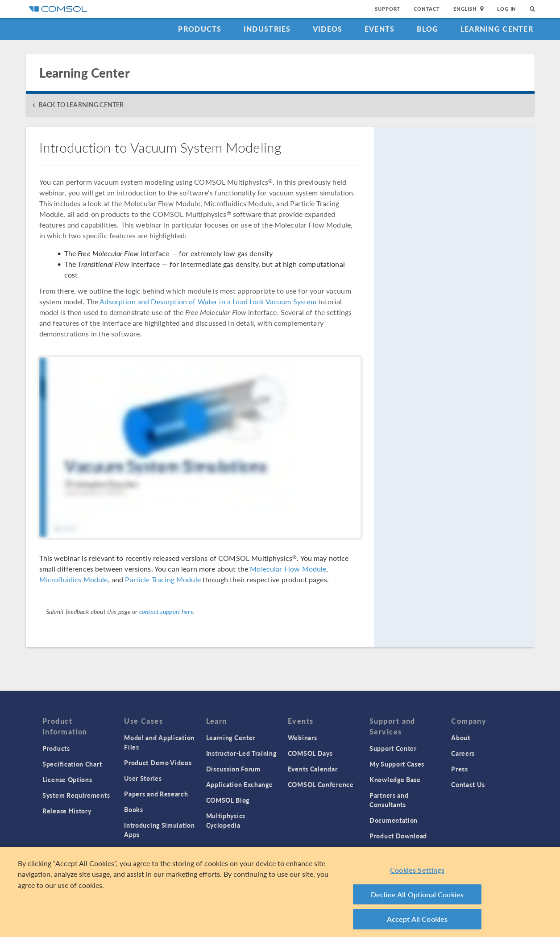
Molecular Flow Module (288, 569)
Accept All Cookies (417, 922)
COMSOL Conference (321, 784)
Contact (427, 9)
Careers (463, 753)
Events (380, 29)
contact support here (166, 611)
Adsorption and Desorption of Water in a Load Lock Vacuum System (208, 301)
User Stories (143, 778)
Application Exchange (240, 784)
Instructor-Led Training (241, 753)
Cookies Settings (417, 873)
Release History (67, 811)
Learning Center (497, 29)
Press (460, 769)
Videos (328, 29)
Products (200, 29)
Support (388, 9)
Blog (428, 29)
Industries (267, 29)
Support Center (393, 748)
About (461, 738)
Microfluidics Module (74, 579)
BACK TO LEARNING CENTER (81, 105)
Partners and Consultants (389, 800)
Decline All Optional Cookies (417, 897)
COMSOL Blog (228, 800)
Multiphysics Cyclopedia (226, 820)
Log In (507, 9)
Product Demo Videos (158, 763)
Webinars (303, 738)
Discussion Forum (233, 769)
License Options (67, 779)
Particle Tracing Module (163, 579)
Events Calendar (313, 769)
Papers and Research (156, 794)
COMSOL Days (310, 753)
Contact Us (468, 784)
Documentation (394, 820)
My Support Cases (397, 764)
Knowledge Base (395, 779)
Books (134, 809)
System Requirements (76, 795)
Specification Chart (72, 764)
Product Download (398, 836)
